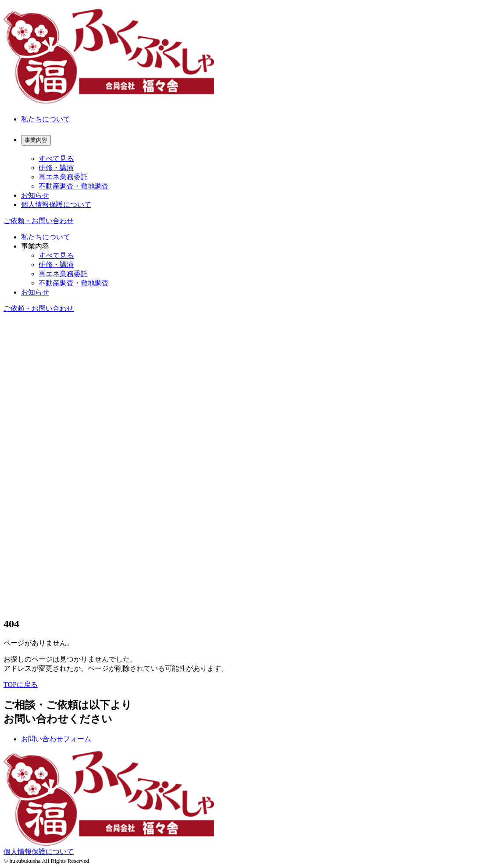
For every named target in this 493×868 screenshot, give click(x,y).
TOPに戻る (21, 685)
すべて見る (56, 158)
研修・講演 (56, 168)
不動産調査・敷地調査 (74, 186)
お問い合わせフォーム (56, 739)
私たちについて (46, 119)
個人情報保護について (56, 205)
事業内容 (35, 246)
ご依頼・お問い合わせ (39, 221)
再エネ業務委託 (63, 177)
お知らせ (35, 195)
